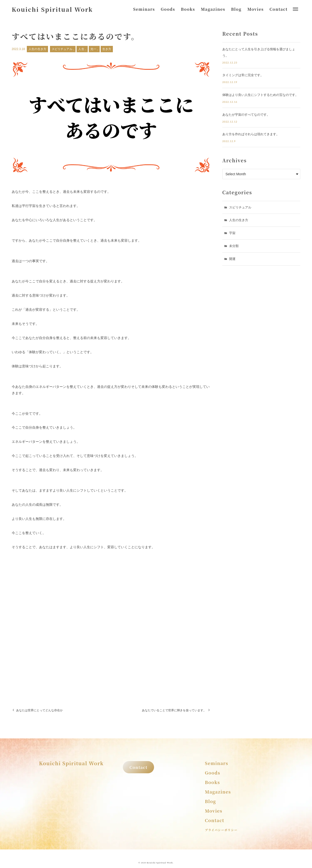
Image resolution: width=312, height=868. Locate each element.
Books (213, 782)
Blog (211, 801)
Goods (213, 773)
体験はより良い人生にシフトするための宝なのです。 (260, 95)
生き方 (107, 49)
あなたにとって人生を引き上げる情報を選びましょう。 (259, 52)
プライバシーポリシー (221, 830)
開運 (232, 259)
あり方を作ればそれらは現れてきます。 (251, 134)
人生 (82, 49)
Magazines (218, 792)
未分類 (234, 246)
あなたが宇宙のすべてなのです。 (246, 115)
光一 (94, 49)
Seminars (217, 763)
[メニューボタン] (295, 9)
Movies (214, 811)
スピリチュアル (62, 49)
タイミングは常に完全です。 (243, 75)
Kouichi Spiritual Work (52, 9)
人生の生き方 (37, 49)
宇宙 (232, 233)
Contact (138, 767)
